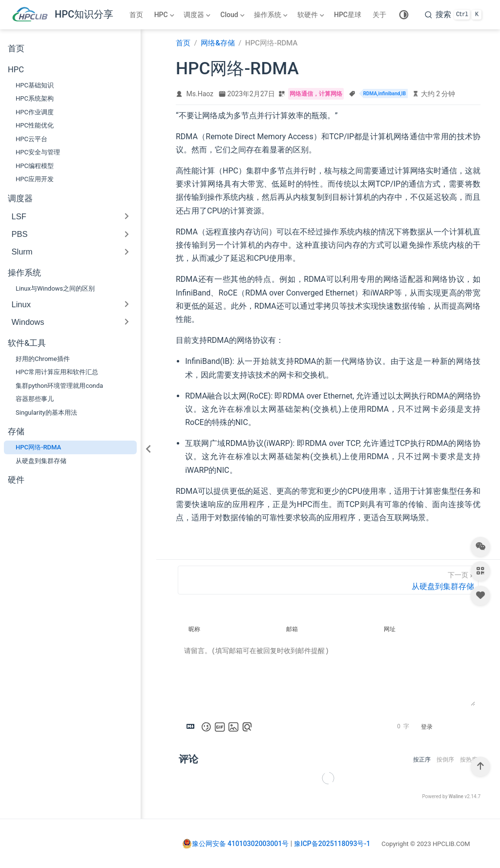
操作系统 (24, 273)
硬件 (16, 480)
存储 (16, 432)
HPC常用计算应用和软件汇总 (57, 372)
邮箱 (292, 629)
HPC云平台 (31, 139)
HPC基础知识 (35, 85)
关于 (379, 15)
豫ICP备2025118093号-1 (332, 844)
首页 (136, 15)
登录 (427, 727)
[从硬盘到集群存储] (328, 580)
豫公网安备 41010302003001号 (236, 844)
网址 (390, 629)
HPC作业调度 (35, 112)
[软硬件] (312, 15)
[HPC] (165, 15)
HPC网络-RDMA (38, 447)
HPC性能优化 (35, 125)
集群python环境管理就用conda (59, 386)
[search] (453, 15)
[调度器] (198, 15)
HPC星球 (348, 15)
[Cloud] (233, 15)
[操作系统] (272, 15)
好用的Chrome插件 (43, 359)
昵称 (194, 629)
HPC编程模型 (35, 166)
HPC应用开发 (35, 179)
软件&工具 (27, 343)
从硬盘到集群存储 (41, 461)
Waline (456, 796)
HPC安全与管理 (38, 152)
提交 (458, 727)
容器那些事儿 (35, 399)
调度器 (20, 199)
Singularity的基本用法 (46, 413)
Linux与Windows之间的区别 (55, 288)
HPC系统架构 (35, 98)
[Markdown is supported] (192, 727)
